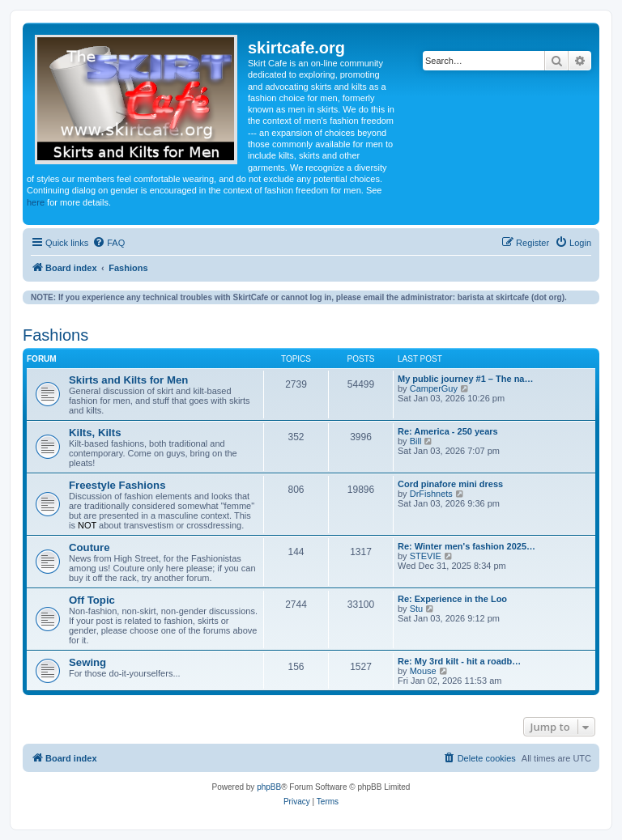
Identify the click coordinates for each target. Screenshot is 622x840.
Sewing (87, 662)
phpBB (269, 787)
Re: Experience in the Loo (452, 599)
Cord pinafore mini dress (450, 484)
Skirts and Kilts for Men (128, 380)
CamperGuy (434, 388)
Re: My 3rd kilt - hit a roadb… (459, 661)
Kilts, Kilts (95, 433)
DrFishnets (431, 494)
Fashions (55, 335)
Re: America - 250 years (448, 431)
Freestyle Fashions (117, 485)
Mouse (423, 671)
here (36, 202)
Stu (417, 609)
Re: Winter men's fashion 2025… (466, 546)
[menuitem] (109, 243)
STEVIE (426, 556)
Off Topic (92, 600)
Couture (89, 547)
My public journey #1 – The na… (465, 379)
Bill (416, 441)
